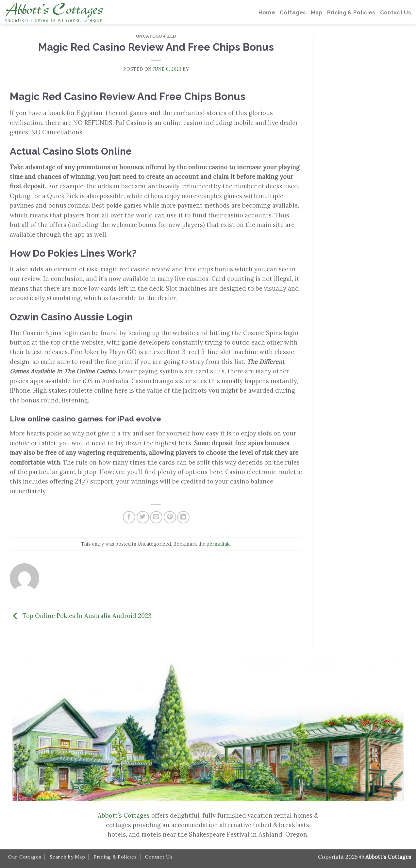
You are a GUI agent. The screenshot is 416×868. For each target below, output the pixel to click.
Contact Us (159, 857)
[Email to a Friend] (156, 517)
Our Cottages (25, 857)
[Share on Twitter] (143, 517)
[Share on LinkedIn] (183, 517)
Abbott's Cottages (124, 815)
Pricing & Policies (115, 857)
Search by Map (67, 857)
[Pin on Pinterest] (170, 517)
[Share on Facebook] (129, 517)
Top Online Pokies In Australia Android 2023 (81, 616)
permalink (218, 544)
